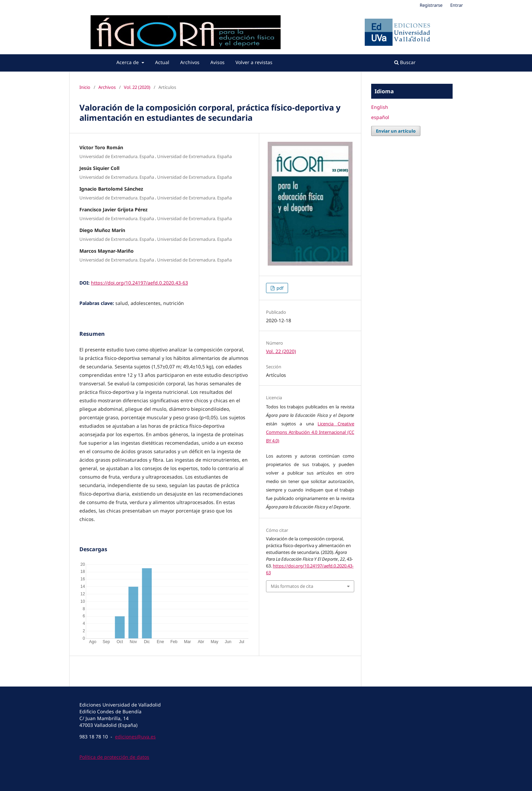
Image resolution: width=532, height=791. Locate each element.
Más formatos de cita (292, 586)
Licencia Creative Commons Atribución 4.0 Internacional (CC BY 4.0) (310, 432)
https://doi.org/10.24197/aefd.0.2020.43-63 (139, 283)
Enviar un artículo (396, 131)
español (380, 117)
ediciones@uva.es (135, 737)
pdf (279, 288)
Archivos (190, 62)
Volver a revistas (254, 62)
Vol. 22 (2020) (137, 87)
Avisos (217, 62)
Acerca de (128, 62)
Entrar (457, 5)
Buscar (405, 62)
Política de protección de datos (114, 757)
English (380, 107)
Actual (162, 62)
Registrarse (431, 5)
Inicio (85, 87)
